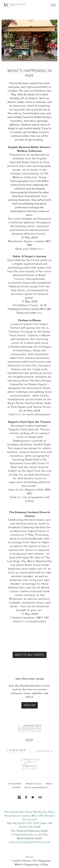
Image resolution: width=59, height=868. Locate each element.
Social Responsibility (36, 788)
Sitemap (16, 788)
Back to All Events (30, 655)
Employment (15, 784)
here (41, 249)
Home (30, 857)
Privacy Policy (34, 784)
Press (49, 784)
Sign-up (30, 705)
